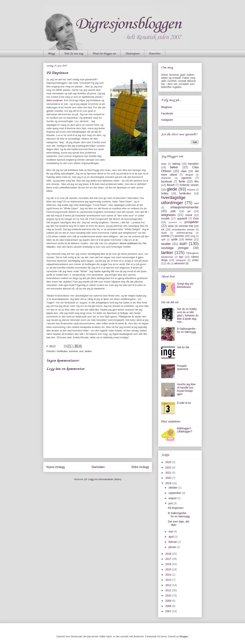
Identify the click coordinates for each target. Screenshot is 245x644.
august (173, 498)
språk (174, 239)
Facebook (167, 113)
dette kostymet (54, 100)
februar (173, 542)
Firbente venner (189, 185)
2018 (169, 554)
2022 (169, 467)
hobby (165, 193)
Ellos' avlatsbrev (171, 421)
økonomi (180, 263)
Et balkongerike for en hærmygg (187, 330)
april (171, 537)
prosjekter (192, 222)
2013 (169, 580)
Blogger (184, 636)
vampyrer (181, 260)
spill (163, 240)
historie (191, 190)
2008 (169, 606)
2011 (169, 590)
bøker (174, 167)
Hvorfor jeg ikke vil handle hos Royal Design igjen (186, 389)
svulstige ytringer (175, 248)
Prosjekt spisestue (183, 368)
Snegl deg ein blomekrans (185, 285)
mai (171, 531)
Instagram (167, 120)
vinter (195, 260)
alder (164, 164)
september (175, 493)
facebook (167, 182)
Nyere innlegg (56, 467)
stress (189, 239)
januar (173, 547)
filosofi (171, 185)
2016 (169, 564)
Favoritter (155, 54)
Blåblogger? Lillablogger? (185, 430)
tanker (88, 351)
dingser (189, 175)
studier (166, 244)
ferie (182, 181)
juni (171, 503)
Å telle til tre (184, 403)
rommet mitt (186, 226)
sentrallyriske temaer (183, 230)
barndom (193, 164)
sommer (73, 351)
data (184, 171)
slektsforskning (184, 233)
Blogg (51, 54)
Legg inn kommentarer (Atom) (105, 479)
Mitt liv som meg (74, 54)
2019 (169, 483)
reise (171, 226)
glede (172, 189)
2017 (169, 559)
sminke (165, 236)
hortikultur (62, 351)
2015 (169, 569)
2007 (169, 611)
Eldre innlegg (140, 467)
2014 (169, 575)
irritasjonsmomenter (185, 207)
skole (164, 233)
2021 (169, 473)
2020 (169, 478)
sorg (193, 236)
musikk (165, 219)
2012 (169, 585)
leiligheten (168, 215)
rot (163, 229)
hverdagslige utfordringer (173, 200)
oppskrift (182, 219)
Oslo (196, 219)
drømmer (166, 178)
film (197, 182)
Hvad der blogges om (104, 54)
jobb (173, 211)
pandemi (173, 222)
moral (189, 215)
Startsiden (98, 467)
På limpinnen (176, 508)
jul (189, 211)
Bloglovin (167, 107)
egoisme (187, 178)
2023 (169, 462)
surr (81, 351)
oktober (173, 488)
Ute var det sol (170, 302)
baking (176, 164)
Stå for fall (183, 347)
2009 (169, 601)
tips (181, 257)
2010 (169, 596)
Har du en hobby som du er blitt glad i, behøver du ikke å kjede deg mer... (188, 315)
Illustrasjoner (132, 54)
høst (196, 203)
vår (168, 264)
